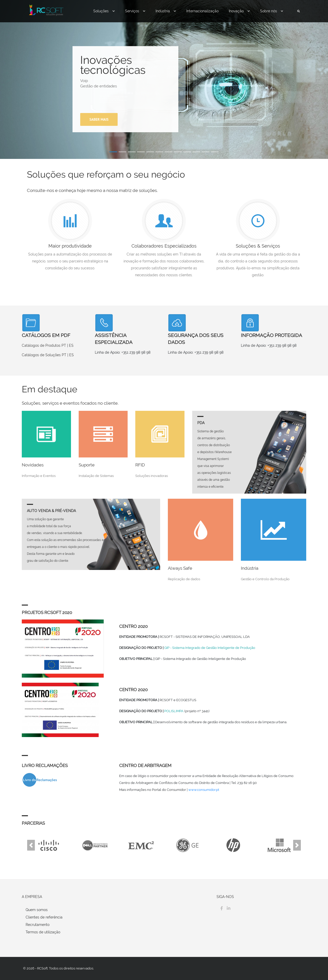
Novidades (33, 465)
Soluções (104, 11)
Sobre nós (272, 11)
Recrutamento (38, 925)
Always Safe (180, 568)
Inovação (239, 11)
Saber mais (99, 119)
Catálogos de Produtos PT (44, 345)
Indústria (166, 11)
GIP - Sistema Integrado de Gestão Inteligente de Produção (210, 648)
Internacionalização (202, 11)
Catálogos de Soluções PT (44, 355)
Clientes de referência (44, 917)
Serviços (135, 11)
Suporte (87, 465)
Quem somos (37, 910)
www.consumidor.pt (204, 790)
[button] (31, 845)
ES (71, 345)
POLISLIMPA (174, 711)
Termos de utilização (43, 932)
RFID (140, 465)
